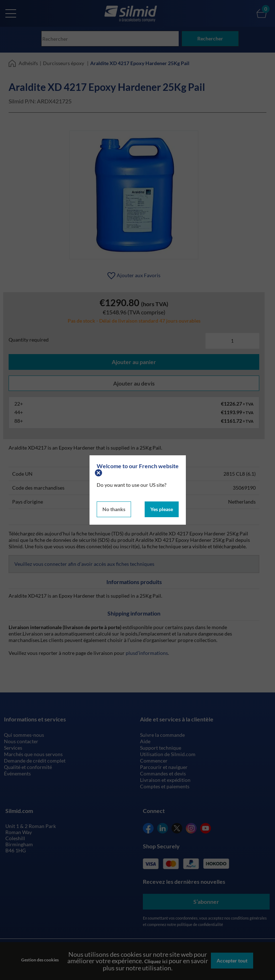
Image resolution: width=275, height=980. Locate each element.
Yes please (162, 509)
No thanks (114, 509)
